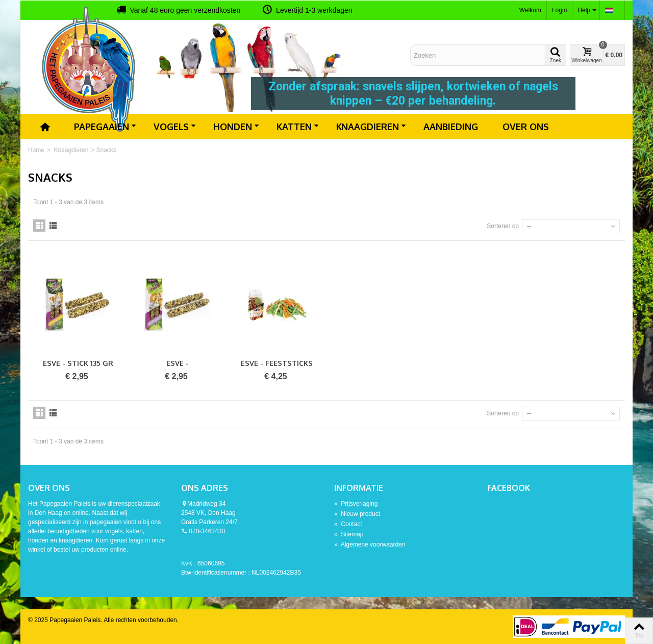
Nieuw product (357, 514)
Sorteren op (503, 226)
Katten (298, 127)
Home (36, 150)
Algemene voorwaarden (370, 544)
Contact (348, 524)
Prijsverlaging (356, 504)
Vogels (175, 127)
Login (559, 10)
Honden (236, 127)
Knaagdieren (371, 127)
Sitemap (349, 534)
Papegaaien (105, 127)
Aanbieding (451, 127)
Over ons (526, 127)
